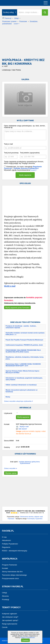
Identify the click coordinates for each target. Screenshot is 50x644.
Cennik (5, 627)
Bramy (8, 397)
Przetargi (5, 599)
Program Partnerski (9, 565)
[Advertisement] (25, 42)
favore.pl (18, 3)
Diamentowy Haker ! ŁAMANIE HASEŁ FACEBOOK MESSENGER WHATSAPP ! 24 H (23, 365)
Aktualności (6, 540)
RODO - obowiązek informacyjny (15, 551)
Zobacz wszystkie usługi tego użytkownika (18, 401)
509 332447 (23, 429)
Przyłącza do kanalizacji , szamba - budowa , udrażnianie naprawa (21, 327)
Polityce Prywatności (27, 638)
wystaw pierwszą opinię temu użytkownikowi (29, 463)
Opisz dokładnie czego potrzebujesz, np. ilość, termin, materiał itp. (25, 127)
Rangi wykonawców (10, 624)
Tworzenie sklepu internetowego (14, 575)
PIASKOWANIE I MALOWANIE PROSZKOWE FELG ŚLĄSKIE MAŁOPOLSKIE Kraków (23, 351)
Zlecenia (5, 596)
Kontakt (5, 568)
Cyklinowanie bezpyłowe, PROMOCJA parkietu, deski (24, 345)
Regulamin (6, 547)
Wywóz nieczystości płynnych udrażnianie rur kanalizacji (22, 391)
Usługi (4, 593)
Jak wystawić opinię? (10, 620)
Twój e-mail (8, 144)
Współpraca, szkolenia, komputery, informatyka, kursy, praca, (25, 358)
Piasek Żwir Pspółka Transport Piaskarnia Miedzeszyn (24, 340)
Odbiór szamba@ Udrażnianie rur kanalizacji (21, 385)
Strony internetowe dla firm (12, 572)
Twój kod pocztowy (11, 153)
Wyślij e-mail (10, 286)
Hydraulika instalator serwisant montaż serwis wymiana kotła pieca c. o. (25, 334)
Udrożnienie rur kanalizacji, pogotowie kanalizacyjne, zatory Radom (24, 379)
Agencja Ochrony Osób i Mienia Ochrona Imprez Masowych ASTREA (22, 372)
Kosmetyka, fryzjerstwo (35, 519)
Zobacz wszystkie (10, 468)
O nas (4, 537)
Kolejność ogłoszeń (9, 614)
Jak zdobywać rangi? (10, 617)
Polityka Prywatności (10, 544)
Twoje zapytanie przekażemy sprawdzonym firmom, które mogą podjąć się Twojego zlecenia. (24, 162)
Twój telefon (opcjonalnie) (30, 153)
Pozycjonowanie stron (10, 578)
